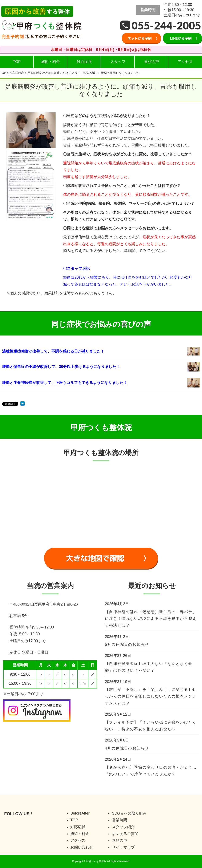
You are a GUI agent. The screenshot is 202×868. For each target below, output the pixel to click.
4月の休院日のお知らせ (127, 748)
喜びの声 (151, 62)
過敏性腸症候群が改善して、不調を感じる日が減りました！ (53, 351)
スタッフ (118, 62)
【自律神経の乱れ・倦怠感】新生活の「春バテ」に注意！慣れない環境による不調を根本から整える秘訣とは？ (151, 619)
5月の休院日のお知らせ (127, 644)
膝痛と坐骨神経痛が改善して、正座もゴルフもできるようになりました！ (65, 383)
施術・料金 (50, 62)
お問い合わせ (82, 847)
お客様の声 (17, 73)
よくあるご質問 (125, 834)
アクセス (185, 62)
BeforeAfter (80, 813)
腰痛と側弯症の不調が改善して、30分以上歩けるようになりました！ (61, 367)
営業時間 (120, 820)
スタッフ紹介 (123, 827)
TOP (17, 62)
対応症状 (84, 62)
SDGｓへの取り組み (129, 813)
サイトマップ (123, 847)
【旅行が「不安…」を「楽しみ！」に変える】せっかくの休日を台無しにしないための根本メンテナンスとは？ (151, 696)
